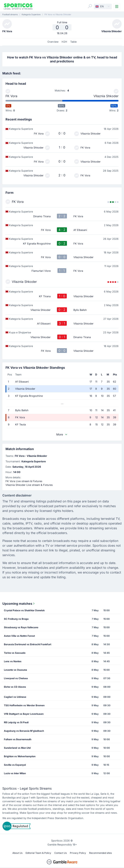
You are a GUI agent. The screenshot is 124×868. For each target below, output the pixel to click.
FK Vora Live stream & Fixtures (24, 481)
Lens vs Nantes (13, 661)
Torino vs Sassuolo (15, 653)
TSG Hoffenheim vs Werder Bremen (24, 705)
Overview (53, 42)
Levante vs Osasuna (15, 670)
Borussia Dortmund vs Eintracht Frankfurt (28, 644)
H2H (64, 42)
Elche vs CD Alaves (15, 687)
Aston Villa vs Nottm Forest (19, 636)
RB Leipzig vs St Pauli (16, 722)
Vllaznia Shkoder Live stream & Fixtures (29, 485)
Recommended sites (100, 853)
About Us (17, 853)
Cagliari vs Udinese (15, 697)
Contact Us (61, 853)
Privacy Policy (78, 853)
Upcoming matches (19, 604)
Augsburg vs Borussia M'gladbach (24, 731)
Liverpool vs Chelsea (16, 678)
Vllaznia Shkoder (106, 96)
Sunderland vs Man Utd (17, 748)
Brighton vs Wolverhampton (20, 756)
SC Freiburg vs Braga (16, 619)
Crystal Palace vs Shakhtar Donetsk (24, 610)
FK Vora (11, 96)
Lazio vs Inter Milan (15, 773)
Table (73, 42)
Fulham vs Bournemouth (18, 739)
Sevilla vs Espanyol (15, 765)
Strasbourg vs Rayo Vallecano (21, 627)
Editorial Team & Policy (38, 853)
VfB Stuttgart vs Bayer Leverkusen (24, 714)
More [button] (62, 434)
